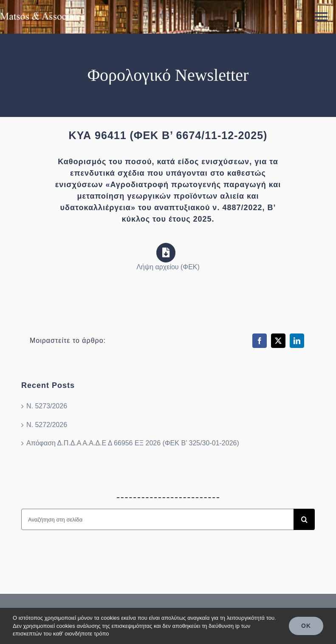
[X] (278, 341)
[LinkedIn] (297, 341)
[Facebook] (260, 341)
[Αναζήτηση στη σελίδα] (157, 519)
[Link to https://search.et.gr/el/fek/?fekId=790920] (166, 253)
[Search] (304, 519)
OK (306, 626)
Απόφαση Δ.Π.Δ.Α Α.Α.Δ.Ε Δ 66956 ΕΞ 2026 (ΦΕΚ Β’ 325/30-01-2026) (133, 443)
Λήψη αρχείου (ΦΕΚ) (168, 267)
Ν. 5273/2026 (47, 406)
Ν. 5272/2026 (47, 425)
